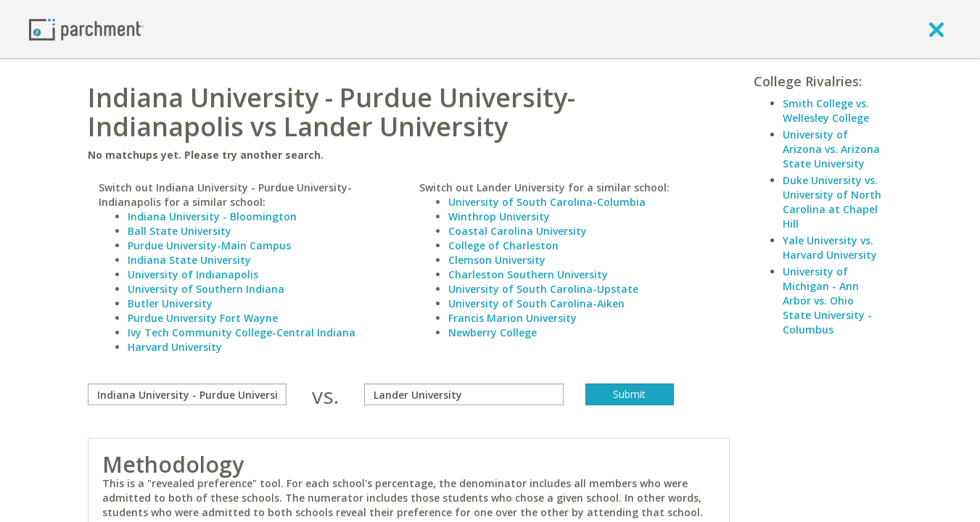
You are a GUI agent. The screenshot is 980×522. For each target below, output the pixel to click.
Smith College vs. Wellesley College (826, 111)
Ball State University (180, 231)
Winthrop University (499, 216)
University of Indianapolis (193, 274)
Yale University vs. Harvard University (830, 248)
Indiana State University (189, 260)
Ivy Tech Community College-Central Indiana (242, 332)
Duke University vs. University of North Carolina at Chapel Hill (832, 202)
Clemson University (497, 260)
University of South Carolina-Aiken (536, 303)
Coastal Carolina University (518, 231)
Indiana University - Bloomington (212, 216)
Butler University (170, 303)
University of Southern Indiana (206, 289)
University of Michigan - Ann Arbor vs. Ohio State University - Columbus (827, 301)
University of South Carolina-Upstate (543, 289)
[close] (936, 29)
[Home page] (86, 29)
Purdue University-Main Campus (209, 245)
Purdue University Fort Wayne (203, 318)
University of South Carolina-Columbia (547, 202)
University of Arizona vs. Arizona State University (831, 149)
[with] (464, 394)
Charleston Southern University (528, 274)
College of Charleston (503, 245)
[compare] (188, 394)
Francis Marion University (512, 318)
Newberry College (493, 332)
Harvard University (175, 347)
